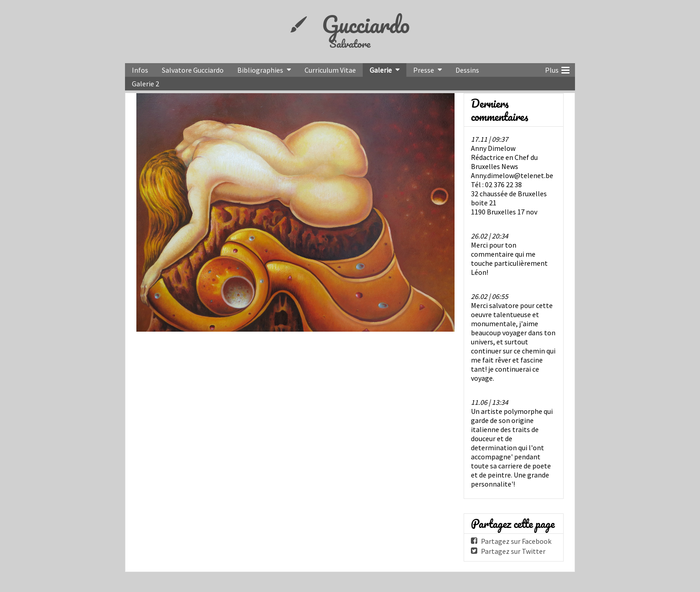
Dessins (467, 70)
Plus (557, 69)
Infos (140, 70)
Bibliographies (260, 70)
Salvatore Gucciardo (193, 70)
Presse (424, 70)
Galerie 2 (145, 84)
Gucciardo (366, 24)
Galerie (381, 70)
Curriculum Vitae (330, 70)
